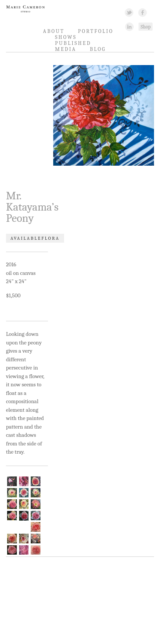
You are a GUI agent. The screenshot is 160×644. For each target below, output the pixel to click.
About (54, 31)
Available (26, 238)
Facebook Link (143, 12)
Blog (98, 49)
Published (73, 43)
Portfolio (96, 31)
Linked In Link (129, 26)
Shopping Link (145, 26)
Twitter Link (129, 12)
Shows (66, 37)
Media (66, 49)
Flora (50, 238)
